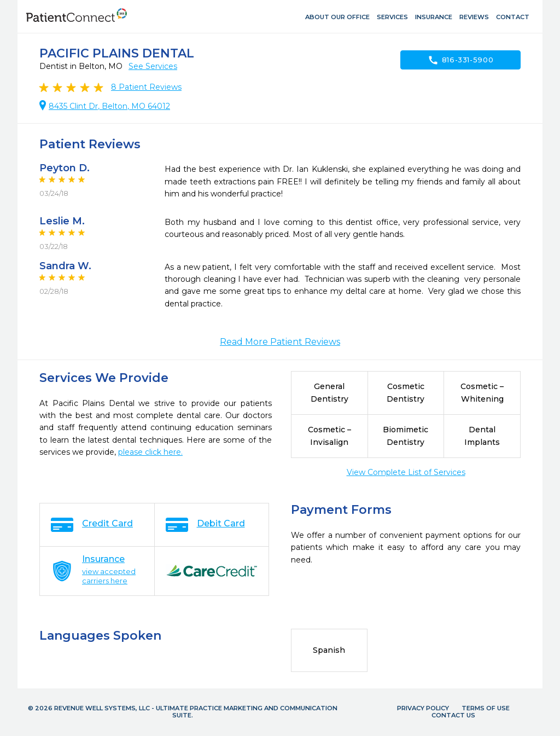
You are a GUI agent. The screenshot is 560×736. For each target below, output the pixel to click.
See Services (153, 66)
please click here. (150, 452)
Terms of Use (486, 708)
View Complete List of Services (406, 472)
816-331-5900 (461, 60)
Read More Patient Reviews (280, 342)
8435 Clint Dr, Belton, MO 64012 (109, 106)
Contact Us (453, 715)
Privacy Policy (423, 708)
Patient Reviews (146, 87)
